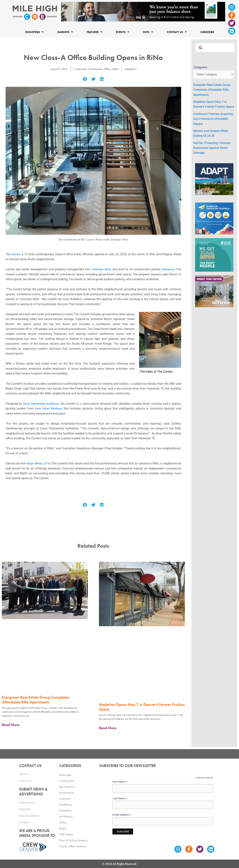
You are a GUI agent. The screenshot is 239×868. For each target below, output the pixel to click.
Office (108, 69)
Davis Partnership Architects (42, 404)
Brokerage (65, 775)
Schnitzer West (101, 269)
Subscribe (207, 32)
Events (122, 32)
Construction (79, 69)
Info (148, 32)
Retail (116, 69)
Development (95, 69)
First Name (120, 782)
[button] (85, 79)
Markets (65, 32)
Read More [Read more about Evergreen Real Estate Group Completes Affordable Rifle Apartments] (11, 725)
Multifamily (66, 816)
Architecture (67, 793)
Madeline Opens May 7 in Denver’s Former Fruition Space (142, 707)
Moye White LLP (41, 463)
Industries (34, 32)
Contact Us (177, 32)
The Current (13, 254)
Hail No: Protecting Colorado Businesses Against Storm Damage (212, 148)
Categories (200, 67)
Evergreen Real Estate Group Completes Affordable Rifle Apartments (35, 700)
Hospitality (66, 811)
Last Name (120, 798)
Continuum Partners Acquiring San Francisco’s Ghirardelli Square (213, 119)
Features (94, 32)
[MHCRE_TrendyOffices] (214, 291)
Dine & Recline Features (74, 840)
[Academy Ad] (214, 218)
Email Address (122, 815)
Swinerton (168, 269)
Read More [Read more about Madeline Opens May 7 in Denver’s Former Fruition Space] (108, 728)
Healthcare (66, 805)
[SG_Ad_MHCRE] (214, 255)
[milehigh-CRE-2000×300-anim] (143, 11)
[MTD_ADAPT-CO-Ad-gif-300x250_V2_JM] (214, 179)
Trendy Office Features (73, 846)
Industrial (65, 799)
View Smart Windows (49, 408)
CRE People (66, 834)
